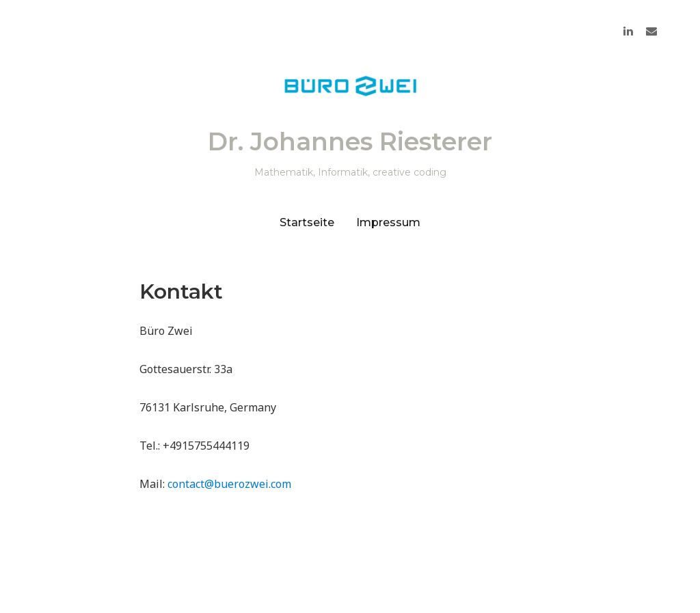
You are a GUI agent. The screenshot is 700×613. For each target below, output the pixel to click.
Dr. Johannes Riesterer (350, 141)
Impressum (388, 222)
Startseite (307, 222)
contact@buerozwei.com (229, 484)
